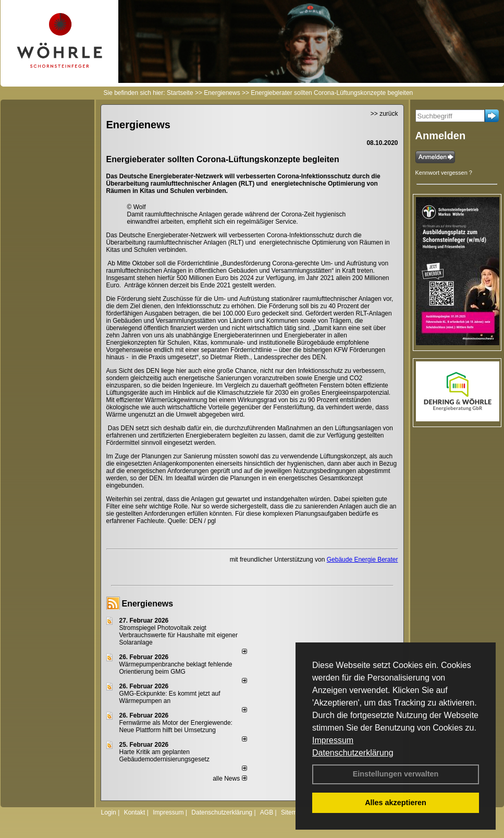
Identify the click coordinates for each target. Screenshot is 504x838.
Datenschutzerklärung (353, 753)
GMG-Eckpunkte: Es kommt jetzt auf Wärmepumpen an (170, 697)
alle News (230, 779)
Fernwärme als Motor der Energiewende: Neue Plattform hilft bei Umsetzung (176, 726)
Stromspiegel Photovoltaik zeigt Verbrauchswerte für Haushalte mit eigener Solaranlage (179, 635)
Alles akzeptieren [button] (396, 803)
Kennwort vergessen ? (444, 173)
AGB (267, 812)
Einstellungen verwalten (396, 774)
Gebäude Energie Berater (362, 560)
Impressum (333, 740)
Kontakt (135, 812)
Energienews (148, 604)
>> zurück (384, 114)
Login (109, 812)
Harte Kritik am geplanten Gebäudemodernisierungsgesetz (164, 756)
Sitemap (292, 812)
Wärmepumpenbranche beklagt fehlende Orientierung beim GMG (176, 668)
